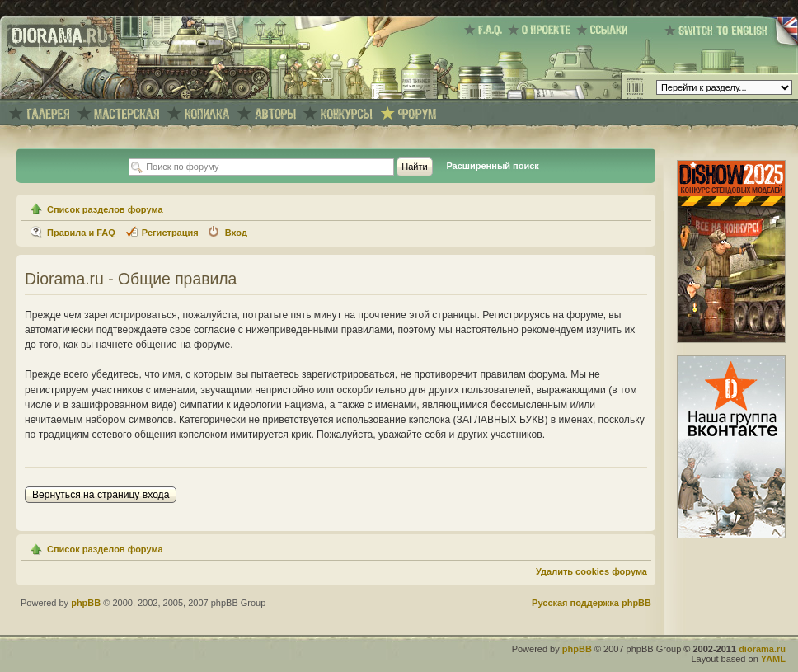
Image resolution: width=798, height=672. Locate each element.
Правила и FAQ (81, 233)
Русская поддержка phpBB (591, 603)
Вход (236, 233)
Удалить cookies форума (591, 571)
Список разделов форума (105, 209)
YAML (773, 659)
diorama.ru (762, 649)
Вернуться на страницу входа (101, 495)
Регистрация (170, 233)
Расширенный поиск (492, 166)
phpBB (86, 603)
